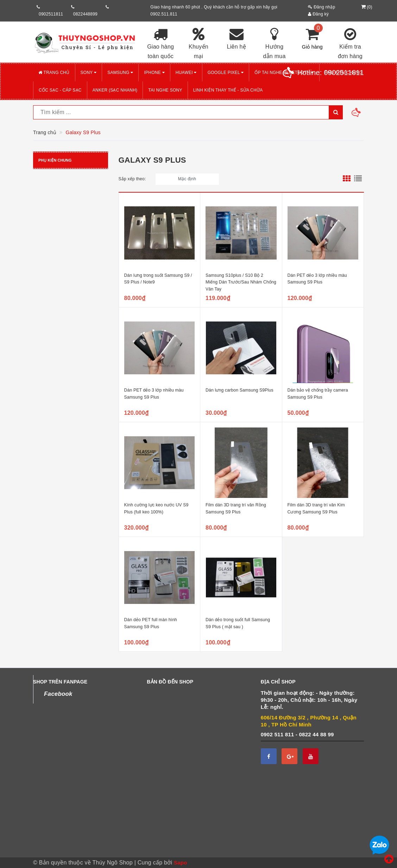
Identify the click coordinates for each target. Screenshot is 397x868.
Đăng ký (318, 14)
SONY (89, 73)
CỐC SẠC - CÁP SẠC (60, 90)
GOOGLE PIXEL (226, 73)
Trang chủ (54, 73)
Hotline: (331, 73)
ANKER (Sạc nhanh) (115, 90)
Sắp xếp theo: (132, 179)
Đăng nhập (322, 7)
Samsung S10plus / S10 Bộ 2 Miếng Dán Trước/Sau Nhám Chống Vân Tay (241, 282)
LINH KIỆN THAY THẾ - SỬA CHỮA (228, 90)
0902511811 (51, 14)
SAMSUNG (120, 73)
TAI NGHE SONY (165, 90)
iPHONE (154, 73)
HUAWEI (186, 73)
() (366, 7)
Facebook (58, 694)
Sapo (181, 863)
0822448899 (85, 14)
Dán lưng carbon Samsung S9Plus (240, 390)
